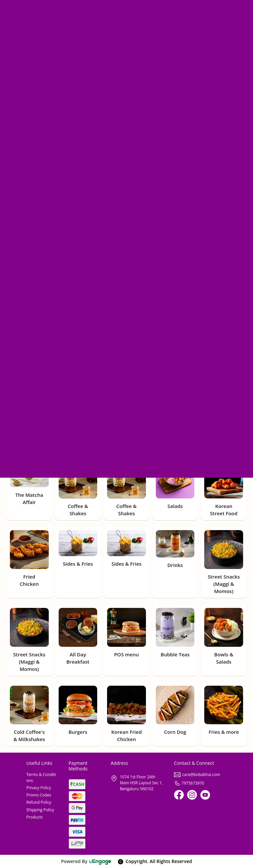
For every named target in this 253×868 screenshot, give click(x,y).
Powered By (86, 861)
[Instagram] (192, 795)
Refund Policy (39, 802)
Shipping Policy (40, 810)
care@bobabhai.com (197, 775)
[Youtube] (205, 795)
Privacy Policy (39, 788)
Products (35, 817)
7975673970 (189, 783)
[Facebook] (179, 795)
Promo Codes (39, 795)
